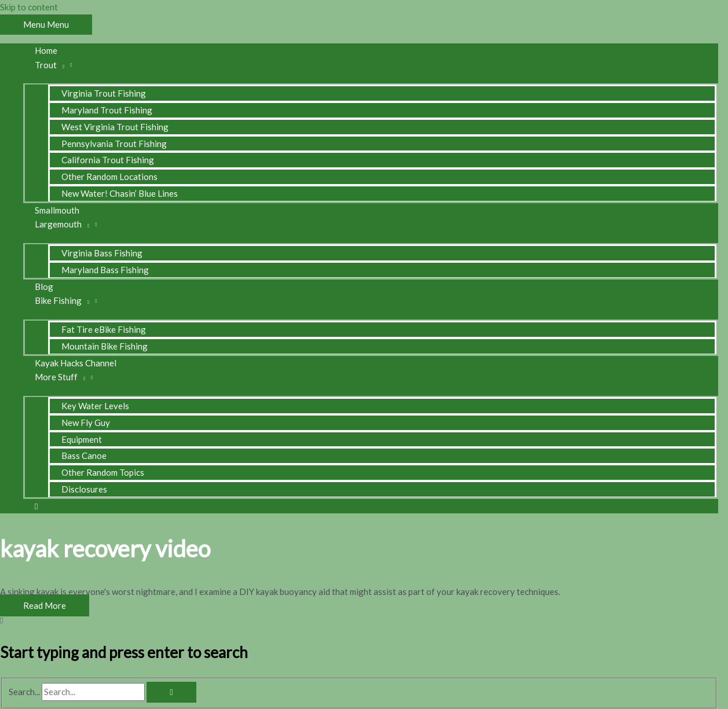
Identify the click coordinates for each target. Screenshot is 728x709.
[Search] (171, 692)
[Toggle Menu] (371, 78)
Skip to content (29, 7)
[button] (36, 506)
